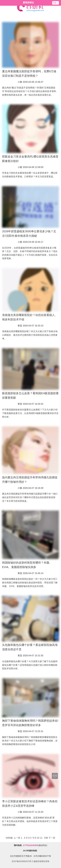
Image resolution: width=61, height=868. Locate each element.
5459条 (9, 838)
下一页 (52, 838)
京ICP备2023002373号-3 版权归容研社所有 (30, 861)
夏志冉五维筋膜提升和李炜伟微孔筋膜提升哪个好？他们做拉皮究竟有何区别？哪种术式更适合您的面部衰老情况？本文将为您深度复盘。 (30, 497)
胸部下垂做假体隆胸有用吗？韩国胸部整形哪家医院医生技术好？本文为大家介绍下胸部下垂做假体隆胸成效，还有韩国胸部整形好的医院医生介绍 (30, 741)
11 (41, 838)
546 (46, 838)
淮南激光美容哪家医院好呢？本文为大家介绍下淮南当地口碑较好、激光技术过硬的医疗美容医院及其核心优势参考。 (30, 335)
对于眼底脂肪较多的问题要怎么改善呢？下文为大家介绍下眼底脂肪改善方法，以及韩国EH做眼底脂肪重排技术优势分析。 (30, 413)
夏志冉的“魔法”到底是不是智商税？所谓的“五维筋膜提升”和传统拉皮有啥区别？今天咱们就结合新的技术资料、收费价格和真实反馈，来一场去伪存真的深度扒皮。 (30, 91)
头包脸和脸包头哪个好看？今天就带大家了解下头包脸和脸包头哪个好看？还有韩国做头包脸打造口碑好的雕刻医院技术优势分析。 (30, 665)
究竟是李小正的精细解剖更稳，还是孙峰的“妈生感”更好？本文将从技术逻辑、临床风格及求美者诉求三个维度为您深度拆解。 (30, 821)
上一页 (17, 838)
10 (38, 838)
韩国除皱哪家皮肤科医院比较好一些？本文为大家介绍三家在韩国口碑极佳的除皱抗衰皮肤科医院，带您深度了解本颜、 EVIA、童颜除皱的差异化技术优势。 (30, 583)
